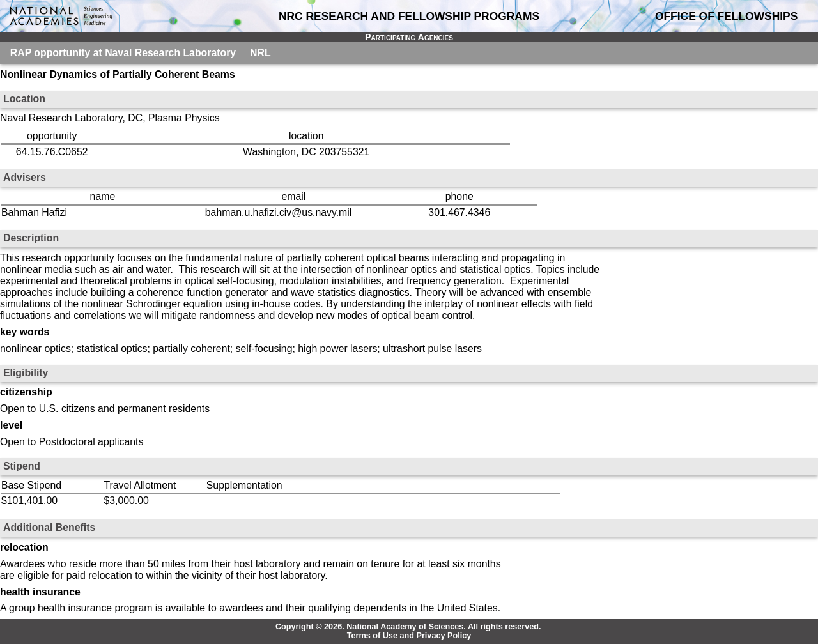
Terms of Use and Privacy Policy (409, 636)
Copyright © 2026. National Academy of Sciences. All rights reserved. (408, 627)
